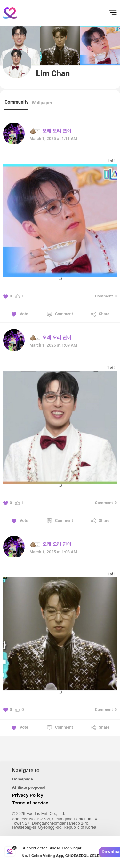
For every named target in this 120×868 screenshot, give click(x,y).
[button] (60, 278)
